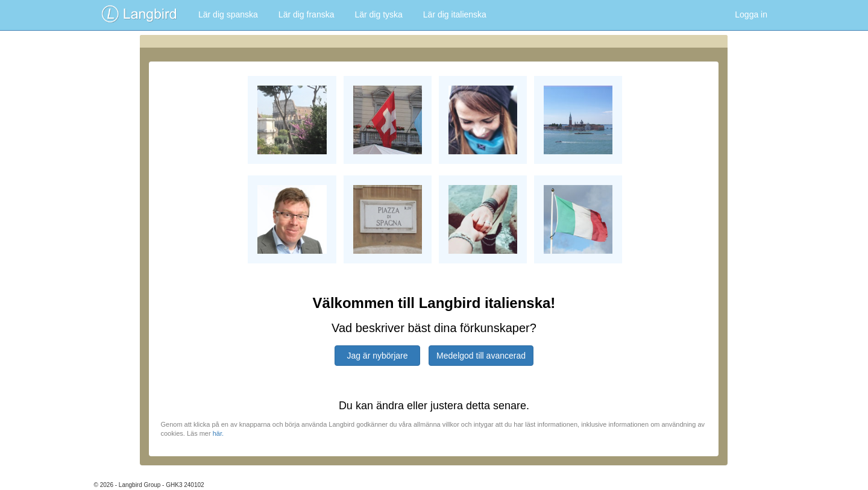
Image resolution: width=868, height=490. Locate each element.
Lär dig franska (307, 14)
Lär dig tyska (378, 14)
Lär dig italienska (455, 14)
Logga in (751, 14)
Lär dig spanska (228, 14)
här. (218, 433)
